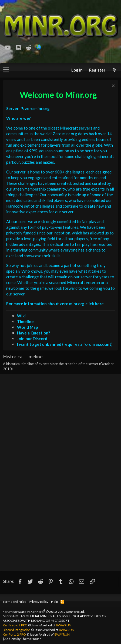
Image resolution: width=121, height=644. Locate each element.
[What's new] (114, 70)
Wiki (21, 316)
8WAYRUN (64, 625)
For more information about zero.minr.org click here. (55, 304)
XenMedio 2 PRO (15, 625)
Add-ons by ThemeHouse (23, 639)
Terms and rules (14, 602)
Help (54, 602)
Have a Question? (33, 333)
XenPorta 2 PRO (14, 634)
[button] (6, 70)
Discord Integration (17, 630)
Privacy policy (39, 602)
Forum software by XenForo (44, 612)
